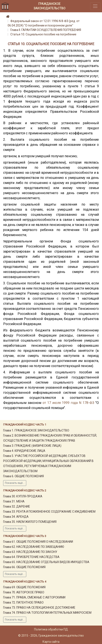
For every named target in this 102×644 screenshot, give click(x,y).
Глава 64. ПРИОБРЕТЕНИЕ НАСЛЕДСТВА (31, 557)
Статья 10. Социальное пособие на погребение (43, 34)
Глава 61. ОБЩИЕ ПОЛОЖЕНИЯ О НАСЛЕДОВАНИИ (38, 542)
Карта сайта (51, 642)
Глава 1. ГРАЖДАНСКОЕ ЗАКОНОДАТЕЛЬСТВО (36, 430)
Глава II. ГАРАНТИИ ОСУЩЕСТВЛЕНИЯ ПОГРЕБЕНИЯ (46, 30)
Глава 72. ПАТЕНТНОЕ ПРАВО (23, 602)
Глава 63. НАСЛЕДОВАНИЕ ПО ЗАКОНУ (30, 552)
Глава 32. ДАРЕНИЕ (17, 506)
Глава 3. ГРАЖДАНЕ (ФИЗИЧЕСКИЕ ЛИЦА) (32, 446)
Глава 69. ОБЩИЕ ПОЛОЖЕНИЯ (24, 587)
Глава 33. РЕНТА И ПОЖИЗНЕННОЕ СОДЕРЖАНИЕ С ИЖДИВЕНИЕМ (49, 512)
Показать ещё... (15, 483)
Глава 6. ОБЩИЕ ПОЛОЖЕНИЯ (23, 476)
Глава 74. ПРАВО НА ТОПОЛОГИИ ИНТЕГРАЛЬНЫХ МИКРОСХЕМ (47, 613)
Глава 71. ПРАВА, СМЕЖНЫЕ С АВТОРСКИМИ (34, 597)
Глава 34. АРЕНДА (16, 517)
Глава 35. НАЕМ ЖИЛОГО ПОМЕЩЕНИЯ (30, 522)
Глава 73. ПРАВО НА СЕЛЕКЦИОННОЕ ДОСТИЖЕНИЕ (39, 608)
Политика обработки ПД (51, 629)
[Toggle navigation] (95, 6)
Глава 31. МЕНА (14, 501)
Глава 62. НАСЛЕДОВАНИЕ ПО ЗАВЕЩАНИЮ (34, 547)
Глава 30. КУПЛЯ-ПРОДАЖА (23, 496)
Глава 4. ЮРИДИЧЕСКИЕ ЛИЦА (24, 451)
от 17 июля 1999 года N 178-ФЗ (68, 403)
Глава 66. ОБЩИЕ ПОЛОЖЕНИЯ (24, 567)
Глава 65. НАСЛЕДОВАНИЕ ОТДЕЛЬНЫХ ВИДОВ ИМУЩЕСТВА (46, 562)
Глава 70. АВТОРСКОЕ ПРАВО (24, 592)
